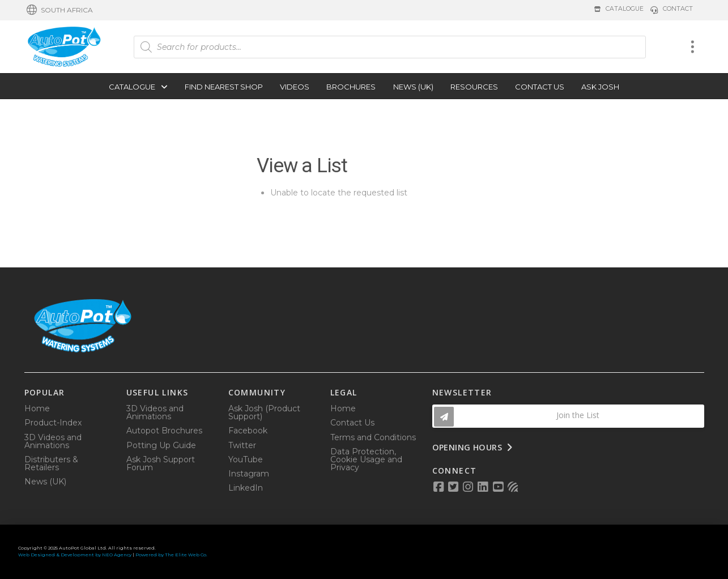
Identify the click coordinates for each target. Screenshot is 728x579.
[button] (60, 10)
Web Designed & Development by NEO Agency (75, 555)
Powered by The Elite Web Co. (171, 555)
